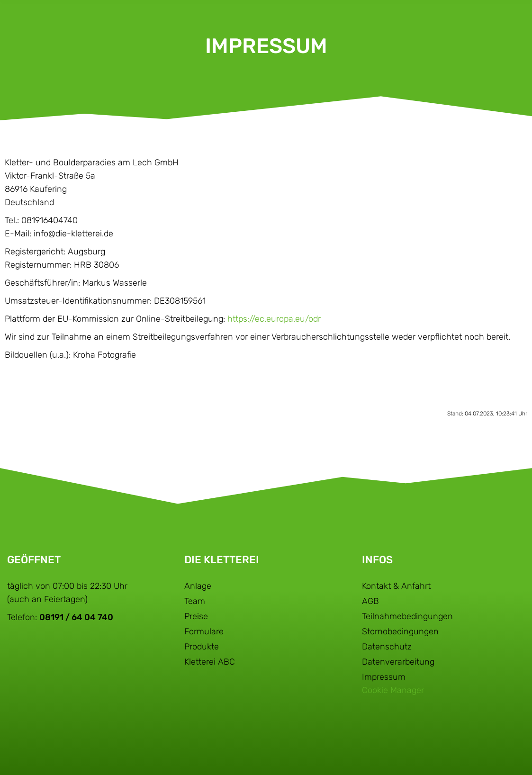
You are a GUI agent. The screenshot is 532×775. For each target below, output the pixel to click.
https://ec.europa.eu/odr (274, 319)
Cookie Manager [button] (393, 690)
